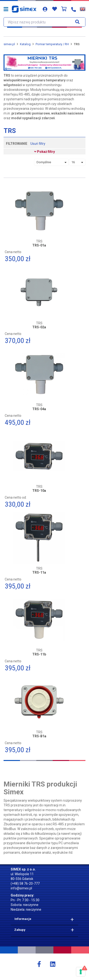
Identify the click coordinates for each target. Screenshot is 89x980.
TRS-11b (39, 654)
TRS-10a (39, 491)
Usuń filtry (38, 144)
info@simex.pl (21, 888)
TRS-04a (39, 409)
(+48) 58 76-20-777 (25, 883)
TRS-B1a (39, 736)
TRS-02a (39, 327)
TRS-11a (39, 573)
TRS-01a (39, 245)
